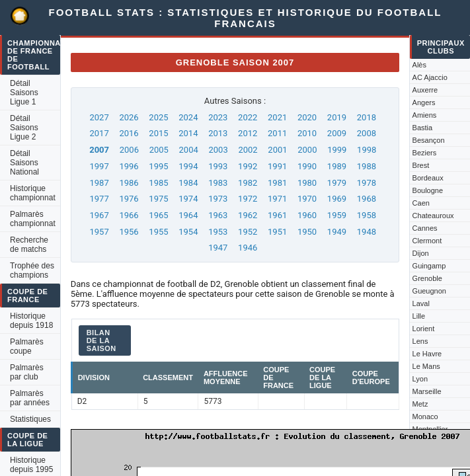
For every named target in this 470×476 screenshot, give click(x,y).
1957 (99, 232)
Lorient (424, 329)
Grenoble (427, 278)
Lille (419, 316)
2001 (277, 150)
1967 (99, 215)
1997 (99, 166)
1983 (218, 183)
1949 (337, 232)
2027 (99, 117)
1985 (158, 183)
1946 (248, 248)
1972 (248, 199)
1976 (129, 199)
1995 (158, 166)
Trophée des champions (32, 270)
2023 (218, 117)
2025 (158, 117)
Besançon (429, 140)
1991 (277, 166)
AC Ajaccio (430, 77)
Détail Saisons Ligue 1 (24, 93)
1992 (248, 166)
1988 (367, 166)
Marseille (427, 391)
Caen (421, 203)
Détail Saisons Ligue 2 (24, 128)
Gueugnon (429, 291)
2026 (129, 117)
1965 (158, 215)
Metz (420, 404)
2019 (337, 117)
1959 (337, 215)
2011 (277, 133)
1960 (307, 215)
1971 (277, 199)
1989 (337, 166)
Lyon (420, 379)
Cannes (425, 228)
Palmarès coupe (27, 346)
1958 (367, 215)
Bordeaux (428, 178)
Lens (420, 341)
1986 (129, 183)
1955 (158, 232)
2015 (158, 133)
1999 (337, 150)
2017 (99, 133)
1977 (99, 199)
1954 (188, 232)
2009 (337, 133)
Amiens (425, 115)
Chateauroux (433, 216)
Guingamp (429, 266)
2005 (159, 150)
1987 (99, 183)
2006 (129, 150)
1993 (218, 166)
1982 (248, 183)
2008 (367, 133)
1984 (188, 183)
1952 (248, 232)
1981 (277, 183)
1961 (277, 215)
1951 (277, 232)
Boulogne (428, 190)
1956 (129, 232)
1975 (158, 199)
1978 (367, 183)
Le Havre (427, 354)
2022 (248, 117)
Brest (421, 165)
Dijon (421, 253)
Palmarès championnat (33, 219)
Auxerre (425, 90)
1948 (367, 232)
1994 (188, 166)
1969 (337, 199)
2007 (99, 150)
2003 (218, 150)
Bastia (423, 128)
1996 (129, 166)
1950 (307, 232)
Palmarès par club (27, 372)
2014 (188, 133)
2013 (218, 133)
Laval (421, 303)
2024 (188, 117)
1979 (337, 183)
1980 (307, 183)
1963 (218, 215)
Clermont (427, 241)
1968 (367, 199)
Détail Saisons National (24, 163)
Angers (424, 102)
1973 (218, 199)
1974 (188, 199)
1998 (367, 150)
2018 (367, 117)
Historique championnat (33, 193)
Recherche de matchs (29, 245)
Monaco (425, 416)
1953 (218, 232)
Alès (419, 65)
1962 (248, 215)
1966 (129, 215)
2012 (248, 133)
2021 (277, 117)
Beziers (425, 153)
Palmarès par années (30, 398)
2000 (307, 150)
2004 (189, 150)
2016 (129, 133)
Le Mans (426, 366)
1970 (307, 199)
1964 (188, 215)
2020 (307, 117)
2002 (248, 150)
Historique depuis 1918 (31, 321)
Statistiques (30, 419)
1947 (218, 248)
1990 (307, 166)
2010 (307, 133)
